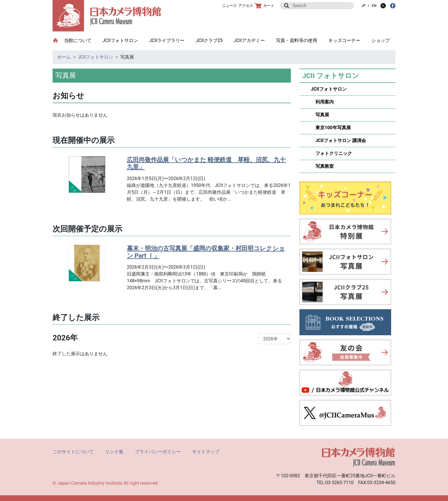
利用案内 (322, 102)
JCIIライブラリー (167, 40)
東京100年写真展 (331, 128)
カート (264, 6)
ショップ (381, 40)
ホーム (64, 57)
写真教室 (322, 166)
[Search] (321, 6)
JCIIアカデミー (249, 40)
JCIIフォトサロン (120, 40)
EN (374, 6)
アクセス (246, 6)
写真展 (320, 115)
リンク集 (114, 452)
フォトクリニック (331, 153)
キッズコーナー (344, 40)
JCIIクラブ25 (209, 40)
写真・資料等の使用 (297, 40)
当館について (81, 40)
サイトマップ (206, 452)
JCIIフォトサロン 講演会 (338, 140)
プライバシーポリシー (158, 452)
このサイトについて (73, 452)
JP (363, 6)
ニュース (229, 6)
